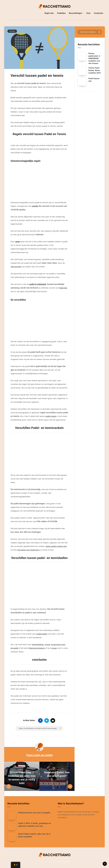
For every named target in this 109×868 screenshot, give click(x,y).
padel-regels (51, 416)
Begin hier (49, 13)
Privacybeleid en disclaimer (61, 862)
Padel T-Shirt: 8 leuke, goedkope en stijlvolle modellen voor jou (34, 825)
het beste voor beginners (28, 550)
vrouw (47, 644)
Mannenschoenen (37, 648)
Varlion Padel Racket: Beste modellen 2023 (95, 70)
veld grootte (16, 267)
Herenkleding (38, 644)
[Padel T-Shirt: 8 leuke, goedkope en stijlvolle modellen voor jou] (12, 826)
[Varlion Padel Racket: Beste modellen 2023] (82, 71)
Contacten (98, 13)
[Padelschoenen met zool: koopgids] (12, 816)
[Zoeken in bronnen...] (90, 32)
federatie (63, 288)
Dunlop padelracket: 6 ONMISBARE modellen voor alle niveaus (94, 58)
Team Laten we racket (39, 755)
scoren (35, 206)
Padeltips (61, 13)
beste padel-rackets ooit (56, 546)
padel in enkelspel (38, 284)
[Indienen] (99, 32)
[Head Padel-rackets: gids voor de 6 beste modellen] (12, 837)
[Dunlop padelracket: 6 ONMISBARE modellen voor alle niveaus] (82, 56)
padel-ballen (42, 634)
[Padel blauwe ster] (82, 82)
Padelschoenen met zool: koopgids (34, 813)
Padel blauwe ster (94, 80)
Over (88, 13)
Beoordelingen (75, 13)
